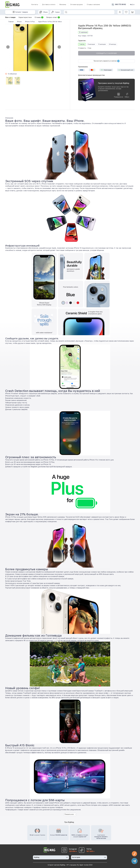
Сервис (56, 12)
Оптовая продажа (76, 5)
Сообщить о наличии (107, 53)
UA (134, 5)
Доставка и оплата (49, 5)
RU (131, 5)
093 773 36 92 (120, 5)
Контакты (35, 5)
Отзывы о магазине (93, 5)
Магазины (63, 5)
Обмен (44, 12)
